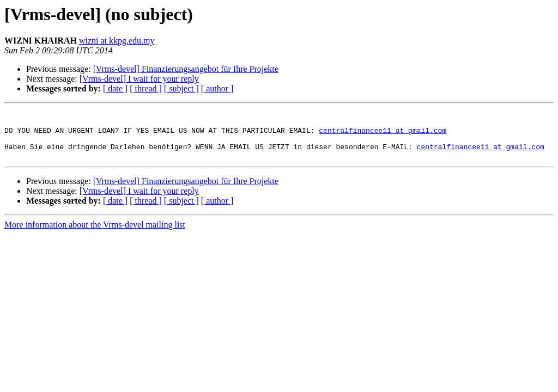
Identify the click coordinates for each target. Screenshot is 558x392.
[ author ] (217, 88)
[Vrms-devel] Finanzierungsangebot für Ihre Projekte (186, 69)
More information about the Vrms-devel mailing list (95, 234)
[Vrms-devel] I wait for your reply (139, 79)
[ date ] (115, 88)
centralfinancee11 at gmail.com (383, 135)
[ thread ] (146, 88)
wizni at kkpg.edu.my (117, 41)
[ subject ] (181, 88)
